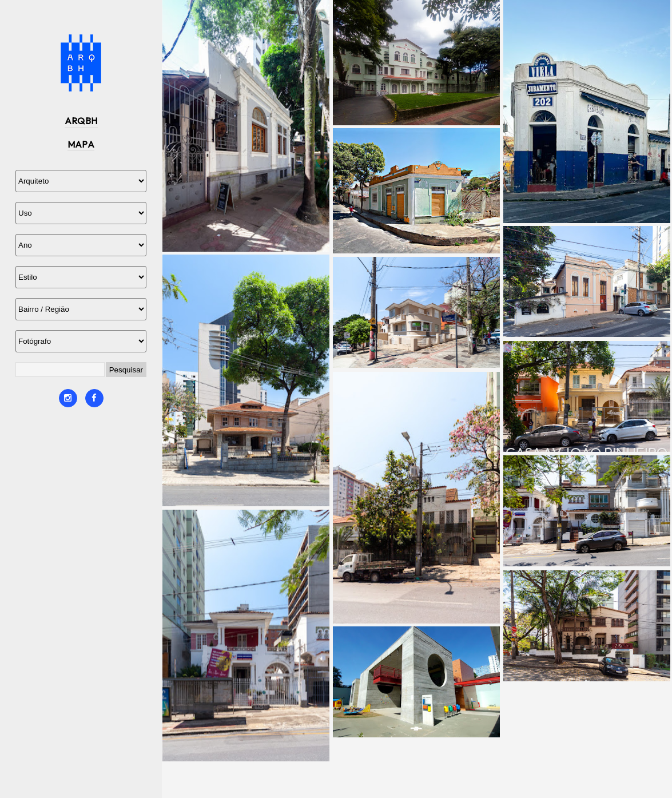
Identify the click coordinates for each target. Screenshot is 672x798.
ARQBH (81, 121)
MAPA (81, 144)
